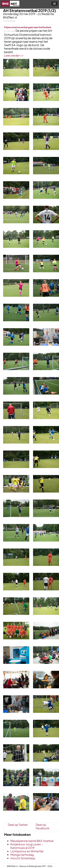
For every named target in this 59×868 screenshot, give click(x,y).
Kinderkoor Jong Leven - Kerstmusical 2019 (27, 846)
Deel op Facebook (43, 824)
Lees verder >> (14, 55)
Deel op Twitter (18, 824)
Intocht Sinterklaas (23, 858)
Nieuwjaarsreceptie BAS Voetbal (32, 841)
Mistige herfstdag (22, 855)
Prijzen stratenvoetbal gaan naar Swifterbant (28, 27)
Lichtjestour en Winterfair (27, 851)
